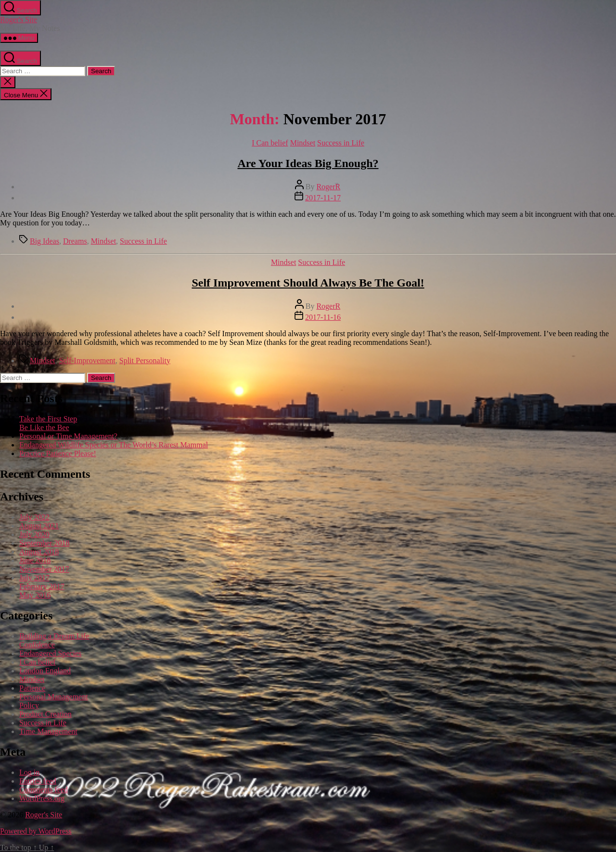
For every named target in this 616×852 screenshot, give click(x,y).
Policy (29, 705)
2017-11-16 (323, 317)
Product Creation (45, 714)
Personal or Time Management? (68, 436)
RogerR (328, 187)
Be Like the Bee (44, 427)
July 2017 (34, 578)
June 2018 (35, 560)
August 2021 (39, 526)
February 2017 (42, 586)
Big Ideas (45, 241)
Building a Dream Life (54, 636)
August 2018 (39, 552)
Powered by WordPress (36, 831)
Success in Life (341, 143)
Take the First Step (48, 419)
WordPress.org (42, 798)
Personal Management (54, 697)
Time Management (48, 731)
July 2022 (34, 517)
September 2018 (44, 543)
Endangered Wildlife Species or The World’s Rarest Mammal (114, 445)
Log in (29, 772)
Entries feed (38, 781)
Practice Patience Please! (58, 453)
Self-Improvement (87, 360)
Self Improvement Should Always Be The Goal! (308, 283)
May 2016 (35, 595)
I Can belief (270, 143)
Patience (32, 688)
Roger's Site (19, 20)
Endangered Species (50, 653)
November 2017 (44, 569)
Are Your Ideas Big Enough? (308, 163)
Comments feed (44, 790)
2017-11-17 (323, 198)
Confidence (37, 645)
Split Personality (145, 360)
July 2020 (34, 534)
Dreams (75, 241)
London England (45, 671)
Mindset (303, 143)
